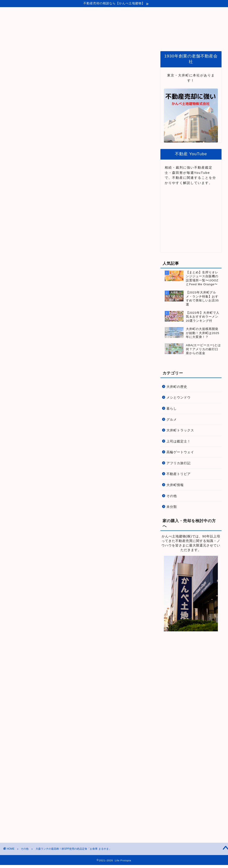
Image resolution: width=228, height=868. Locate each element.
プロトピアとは (106, 40)
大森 (13, 661)
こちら (41, 119)
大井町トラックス (180, 430)
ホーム (81, 40)
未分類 (172, 507)
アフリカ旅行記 (179, 463)
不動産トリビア (179, 474)
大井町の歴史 (177, 387)
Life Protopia (114, 21)
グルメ (172, 419)
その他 (12, 58)
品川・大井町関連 (140, 40)
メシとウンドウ (179, 397)
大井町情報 (175, 485)
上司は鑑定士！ (179, 441)
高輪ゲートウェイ (180, 452)
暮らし (172, 408)
